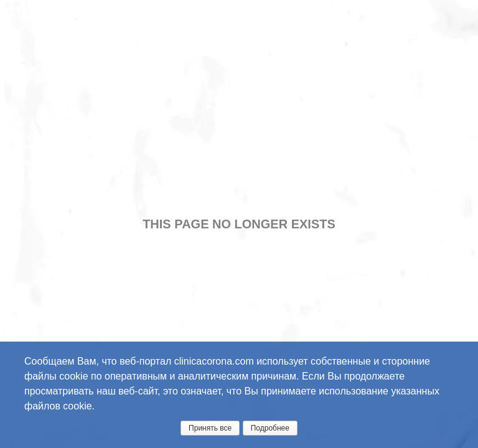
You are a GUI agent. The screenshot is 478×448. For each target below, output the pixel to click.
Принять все (210, 428)
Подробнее (270, 428)
